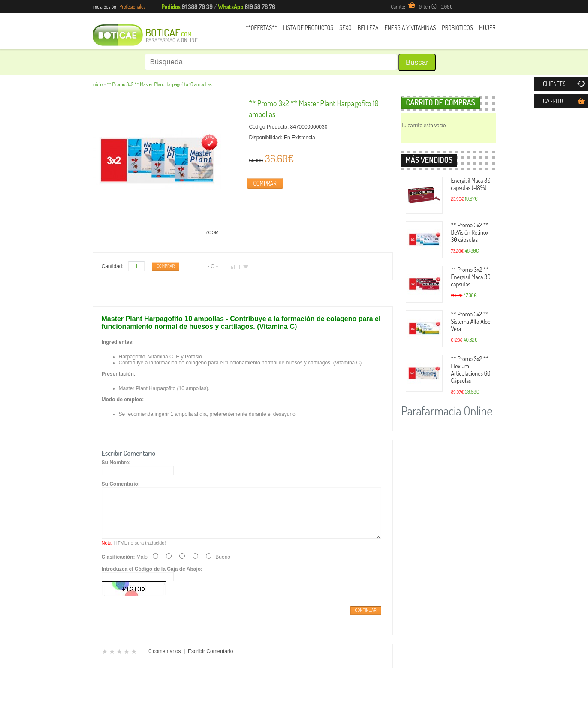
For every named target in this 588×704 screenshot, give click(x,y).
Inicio (98, 84)
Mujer (487, 28)
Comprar (265, 183)
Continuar (366, 620)
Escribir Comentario (210, 662)
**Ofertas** (262, 28)
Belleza (368, 28)
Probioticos (457, 28)
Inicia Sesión (105, 7)
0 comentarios (164, 662)
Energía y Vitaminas (410, 28)
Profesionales (132, 7)
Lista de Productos (308, 28)
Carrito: (422, 7)
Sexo (345, 28)
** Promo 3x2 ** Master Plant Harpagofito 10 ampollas (159, 84)
